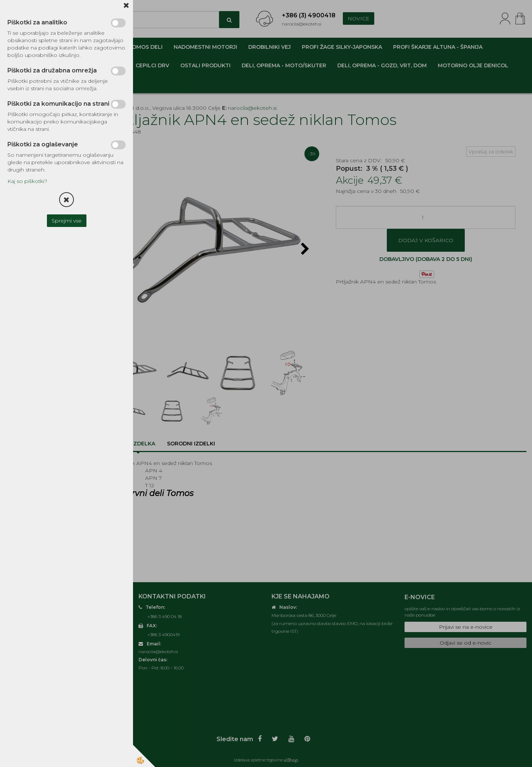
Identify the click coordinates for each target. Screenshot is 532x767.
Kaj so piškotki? (27, 181)
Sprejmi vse (67, 221)
